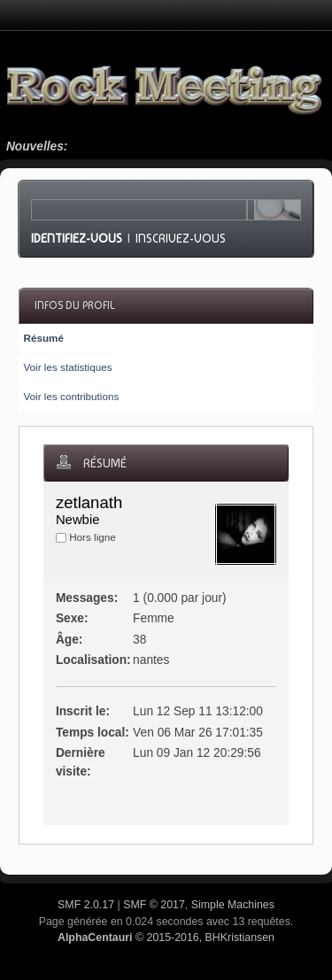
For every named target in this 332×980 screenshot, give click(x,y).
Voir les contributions (71, 396)
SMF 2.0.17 (86, 905)
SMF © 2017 (154, 905)
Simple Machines (233, 905)
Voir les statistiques (67, 367)
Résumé (43, 338)
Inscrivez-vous (181, 238)
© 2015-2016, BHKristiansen (166, 938)
